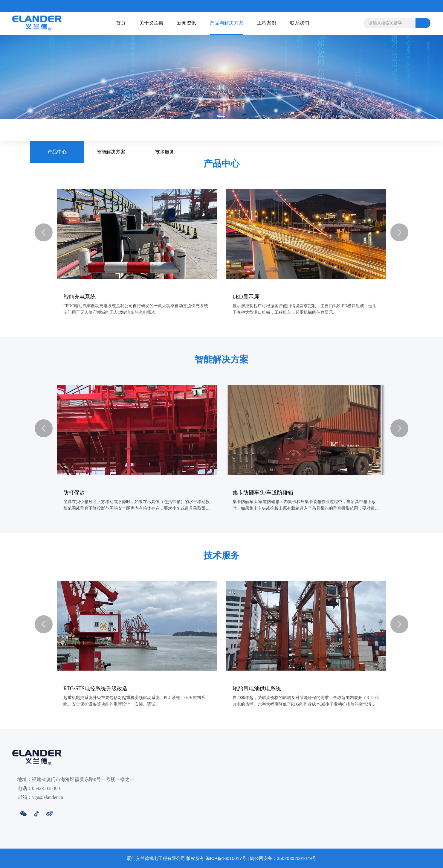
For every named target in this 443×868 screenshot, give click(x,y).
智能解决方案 (111, 130)
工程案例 (339, 848)
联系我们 (389, 848)
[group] (137, 256)
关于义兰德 (189, 848)
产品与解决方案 (288, 848)
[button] (44, 232)
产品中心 (57, 130)
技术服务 (165, 130)
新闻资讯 (233, 848)
